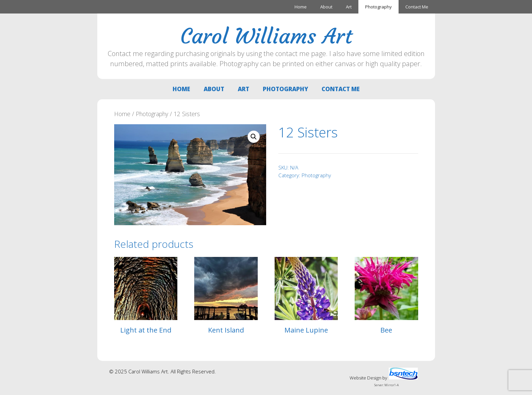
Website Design (365, 378)
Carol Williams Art (266, 36)
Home (301, 7)
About (326, 7)
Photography (378, 7)
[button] (254, 137)
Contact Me (417, 7)
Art (349, 7)
